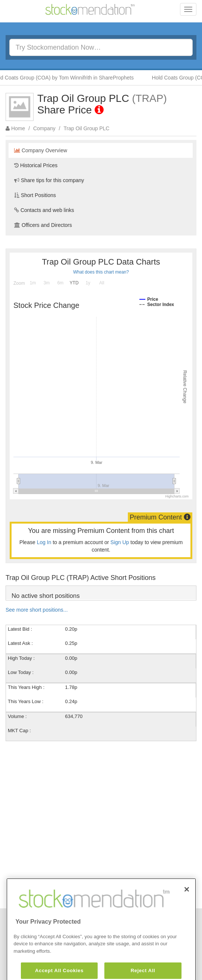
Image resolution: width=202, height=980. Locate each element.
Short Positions (35, 195)
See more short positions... (37, 610)
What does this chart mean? (101, 272)
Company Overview (41, 150)
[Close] (187, 905)
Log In (44, 542)
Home (18, 128)
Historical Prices (36, 165)
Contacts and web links (44, 210)
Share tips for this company (49, 180)
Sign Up (120, 542)
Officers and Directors (43, 225)
